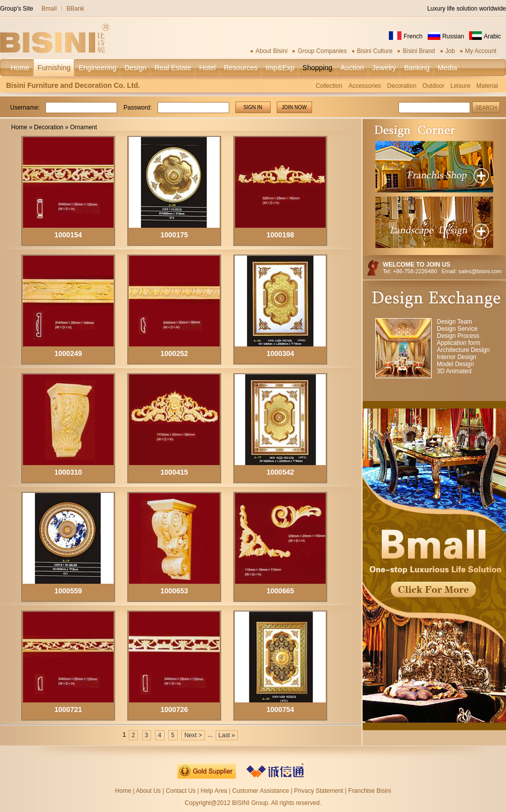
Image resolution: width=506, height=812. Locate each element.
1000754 (281, 709)
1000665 (281, 591)
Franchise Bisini (369, 791)
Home (19, 127)
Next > (193, 735)
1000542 (281, 472)
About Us (148, 791)
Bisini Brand (419, 51)
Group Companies (322, 51)
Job (450, 51)
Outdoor (434, 86)
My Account (481, 51)
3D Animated (454, 371)
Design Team (454, 322)
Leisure (460, 86)
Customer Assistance (261, 791)
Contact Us (181, 791)
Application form (459, 343)
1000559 (68, 591)
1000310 (68, 472)
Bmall (49, 9)
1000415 (174, 472)
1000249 (68, 353)
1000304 (281, 353)
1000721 (68, 709)
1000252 (174, 353)
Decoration (402, 86)
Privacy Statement (318, 791)
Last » (227, 735)
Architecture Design (463, 350)
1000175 (174, 235)
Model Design (455, 364)
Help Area (215, 791)
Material (487, 86)
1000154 (68, 235)
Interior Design (457, 357)
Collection (329, 86)
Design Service (457, 329)
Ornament (84, 127)
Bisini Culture (375, 51)
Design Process (458, 336)
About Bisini (271, 51)
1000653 (174, 591)
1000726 (174, 709)
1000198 (281, 235)
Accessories (365, 86)
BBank (75, 9)
